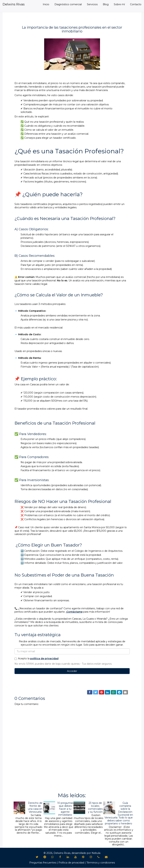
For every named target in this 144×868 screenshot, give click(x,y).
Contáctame (75, 612)
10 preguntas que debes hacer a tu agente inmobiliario (65, 809)
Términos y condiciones (101, 863)
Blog (106, 4)
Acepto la (36, 659)
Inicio (46, 4)
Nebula (96, 853)
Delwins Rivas (14, 4)
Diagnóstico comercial (68, 4)
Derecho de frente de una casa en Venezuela (35, 807)
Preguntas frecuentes (43, 863)
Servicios (92, 4)
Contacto (136, 4)
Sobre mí (119, 4)
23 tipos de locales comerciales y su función (95, 807)
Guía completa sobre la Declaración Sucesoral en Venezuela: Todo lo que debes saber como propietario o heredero (119, 813)
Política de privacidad (71, 863)
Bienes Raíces (24, 685)
